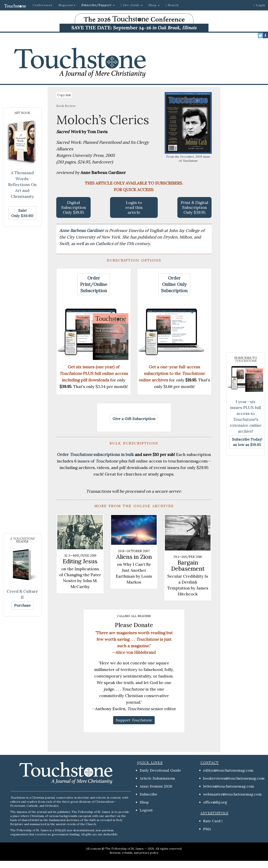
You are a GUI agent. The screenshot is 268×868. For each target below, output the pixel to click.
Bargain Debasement (188, 566)
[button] (98, 5)
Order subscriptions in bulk (95, 454)
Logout (146, 810)
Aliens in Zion (134, 557)
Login (259, 5)
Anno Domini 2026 (156, 786)
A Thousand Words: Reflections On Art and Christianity (22, 184)
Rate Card (212, 821)
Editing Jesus (80, 561)
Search (172, 5)
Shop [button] (154, 5)
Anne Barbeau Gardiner (82, 230)
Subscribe (149, 794)
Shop (144, 802)
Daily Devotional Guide (160, 770)
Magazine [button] (67, 5)
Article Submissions (157, 778)
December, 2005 (191, 157)
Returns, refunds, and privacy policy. (134, 853)
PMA (207, 829)
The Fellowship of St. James (124, 849)
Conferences (43, 5)
